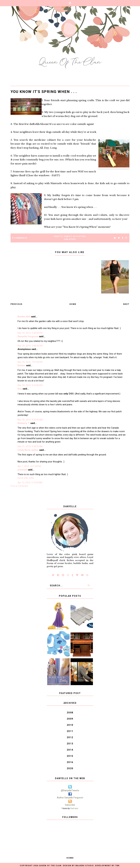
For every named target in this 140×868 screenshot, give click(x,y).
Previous (16, 304)
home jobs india (26, 478)
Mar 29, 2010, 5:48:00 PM (30, 346)
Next (126, 304)
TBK (117, 866)
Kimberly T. (24, 423)
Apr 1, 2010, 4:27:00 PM (29, 466)
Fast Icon (74, 808)
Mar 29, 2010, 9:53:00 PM (30, 385)
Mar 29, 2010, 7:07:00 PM (30, 362)
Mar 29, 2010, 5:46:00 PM (30, 333)
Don (20, 389)
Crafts (58, 236)
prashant (22, 470)
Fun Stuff (70, 239)
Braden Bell (24, 317)
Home (73, 304)
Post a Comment (19, 486)
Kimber (21, 365)
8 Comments (20, 238)
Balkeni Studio (85, 866)
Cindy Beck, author (28, 450)
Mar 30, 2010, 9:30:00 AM (30, 420)
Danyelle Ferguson (28, 336)
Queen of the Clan (50, 866)
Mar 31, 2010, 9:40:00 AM (30, 446)
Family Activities (75, 236)
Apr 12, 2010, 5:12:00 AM (30, 483)
